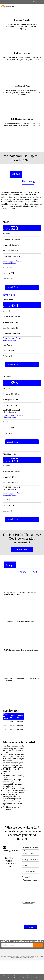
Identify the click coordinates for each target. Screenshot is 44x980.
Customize (22, 549)
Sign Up (35, 2)
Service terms (19, 958)
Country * (26, 877)
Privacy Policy (21, 978)
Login (41, 2)
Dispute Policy (29, 958)
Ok (36, 978)
